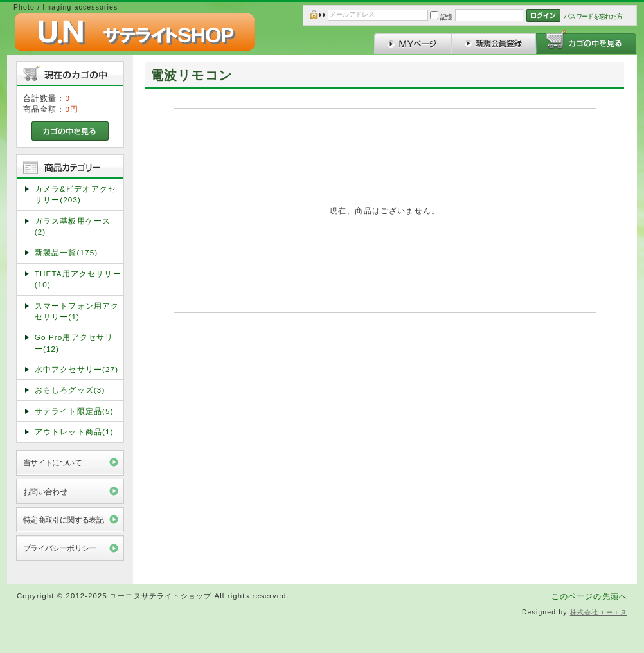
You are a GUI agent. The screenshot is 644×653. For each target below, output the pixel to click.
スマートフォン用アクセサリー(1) (77, 311)
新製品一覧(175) (67, 252)
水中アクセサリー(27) (77, 369)
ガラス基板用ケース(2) (73, 226)
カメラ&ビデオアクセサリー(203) (76, 194)
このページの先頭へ (589, 596)
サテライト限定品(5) (74, 411)
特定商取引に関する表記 (64, 520)
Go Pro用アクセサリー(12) (74, 343)
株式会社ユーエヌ (599, 612)
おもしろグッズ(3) (70, 390)
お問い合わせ (45, 491)
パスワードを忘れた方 (593, 16)
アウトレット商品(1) (74, 432)
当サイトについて (52, 462)
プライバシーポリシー (60, 548)
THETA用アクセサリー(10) (78, 279)
